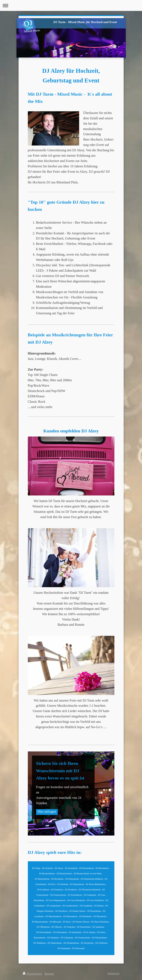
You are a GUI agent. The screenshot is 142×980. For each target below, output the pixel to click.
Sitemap (49, 974)
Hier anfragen (47, 812)
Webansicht (113, 973)
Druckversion (33, 974)
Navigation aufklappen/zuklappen (71, 5)
